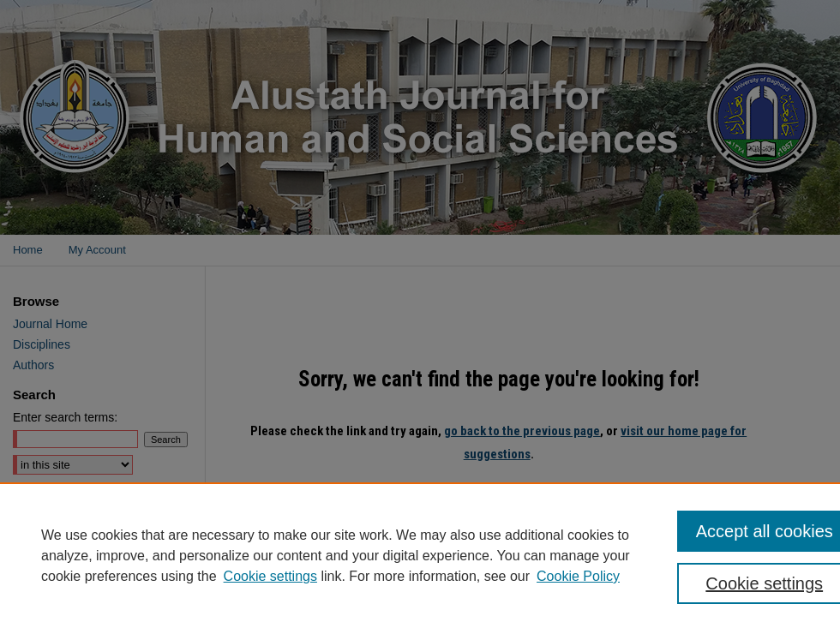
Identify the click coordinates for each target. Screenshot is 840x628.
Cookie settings (270, 576)
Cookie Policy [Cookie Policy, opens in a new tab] (578, 576)
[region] (420, 555)
